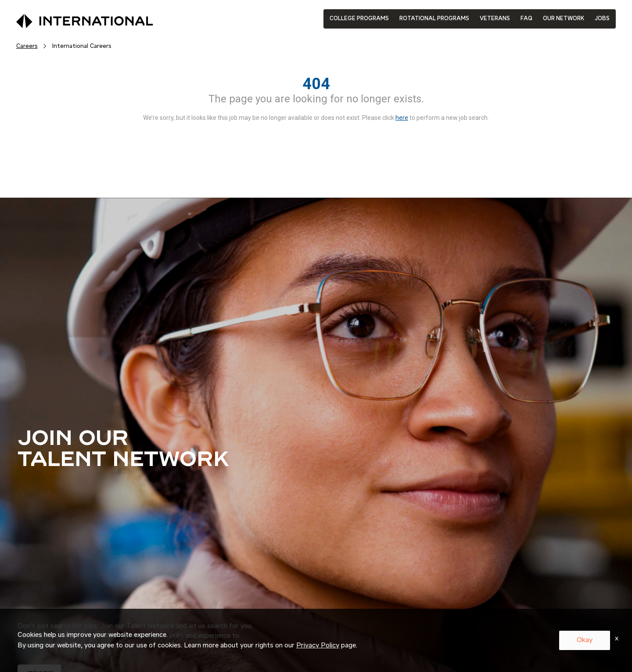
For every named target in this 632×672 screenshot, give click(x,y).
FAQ (526, 19)
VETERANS (495, 19)
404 (316, 84)
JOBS (602, 19)
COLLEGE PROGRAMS (359, 19)
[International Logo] (65, 19)
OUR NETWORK (564, 19)
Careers (27, 46)
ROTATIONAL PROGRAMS (434, 19)
